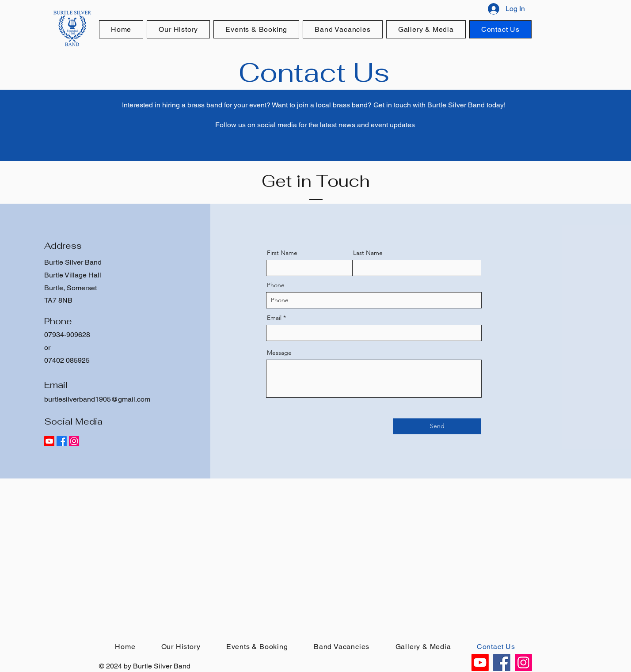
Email (274, 318)
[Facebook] (62, 441)
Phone (276, 285)
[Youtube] (49, 441)
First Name (282, 253)
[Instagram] (74, 441)
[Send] (437, 426)
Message (279, 353)
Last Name (368, 253)
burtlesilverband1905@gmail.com (97, 399)
